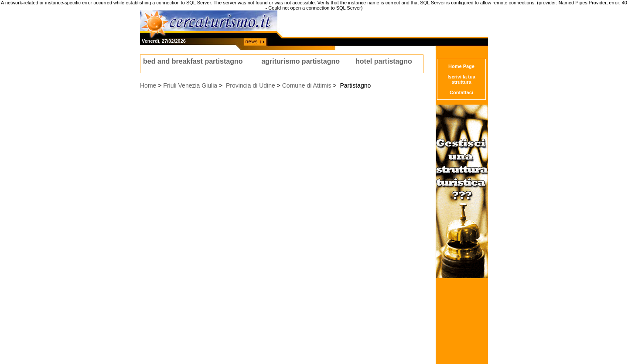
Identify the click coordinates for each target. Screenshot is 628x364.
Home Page (461, 66)
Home (148, 85)
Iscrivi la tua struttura (461, 79)
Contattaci (461, 92)
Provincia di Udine (251, 85)
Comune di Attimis (307, 85)
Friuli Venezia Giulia (190, 85)
